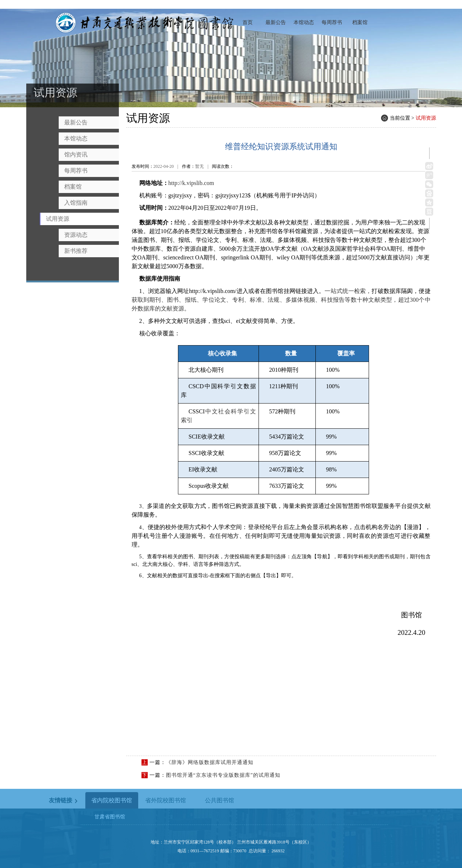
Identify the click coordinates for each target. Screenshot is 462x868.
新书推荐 (76, 251)
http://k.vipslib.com (191, 183)
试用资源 (58, 219)
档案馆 (360, 22)
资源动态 (76, 235)
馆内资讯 (76, 155)
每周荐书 (332, 22)
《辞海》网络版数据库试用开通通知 (210, 762)
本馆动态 (304, 22)
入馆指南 (76, 203)
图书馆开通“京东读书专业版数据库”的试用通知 (223, 775)
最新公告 (276, 22)
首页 (248, 22)
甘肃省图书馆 (110, 817)
